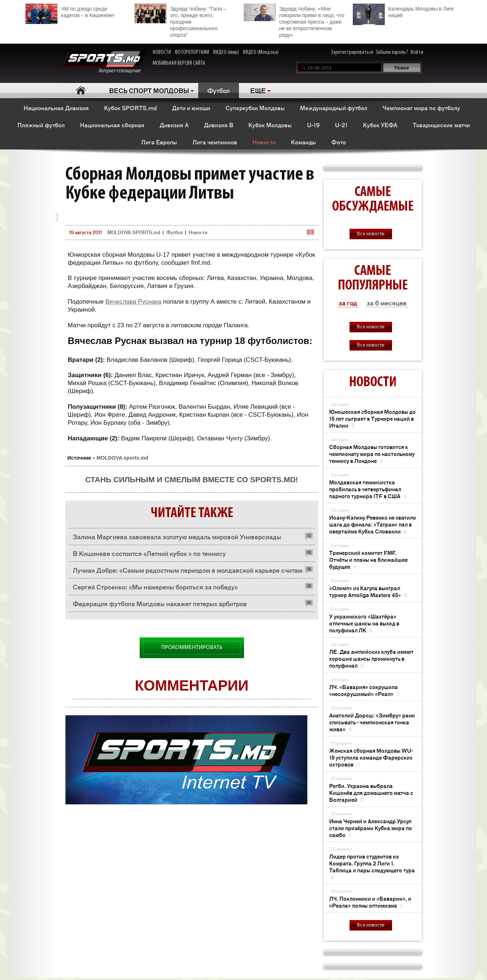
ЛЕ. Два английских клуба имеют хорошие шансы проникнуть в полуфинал (371, 658)
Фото (339, 142)
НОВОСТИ (162, 52)
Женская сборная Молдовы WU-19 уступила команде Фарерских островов (371, 757)
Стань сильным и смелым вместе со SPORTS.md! (191, 479)
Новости (264, 142)
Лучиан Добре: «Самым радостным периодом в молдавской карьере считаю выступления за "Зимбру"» (188, 572)
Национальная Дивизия (56, 108)
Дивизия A (174, 125)
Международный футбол (334, 108)
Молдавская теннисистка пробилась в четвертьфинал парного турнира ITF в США (368, 489)
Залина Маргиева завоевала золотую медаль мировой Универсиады (177, 536)
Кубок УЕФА (380, 125)
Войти (417, 52)
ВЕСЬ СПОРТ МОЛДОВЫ (149, 90)
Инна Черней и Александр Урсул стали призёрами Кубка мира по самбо (371, 828)
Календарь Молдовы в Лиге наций (403, 11)
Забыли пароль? (392, 52)
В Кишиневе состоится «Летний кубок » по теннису (149, 553)
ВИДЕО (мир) (226, 52)
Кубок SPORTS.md (130, 108)
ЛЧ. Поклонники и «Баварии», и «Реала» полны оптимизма (370, 902)
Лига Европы (159, 142)
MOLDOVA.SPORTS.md (134, 232)
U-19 (313, 125)
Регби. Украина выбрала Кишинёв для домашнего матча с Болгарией (371, 793)
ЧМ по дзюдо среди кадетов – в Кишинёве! (70, 11)
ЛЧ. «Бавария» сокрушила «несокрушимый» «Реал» (364, 690)
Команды (304, 142)
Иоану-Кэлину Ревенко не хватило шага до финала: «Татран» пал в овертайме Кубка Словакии (373, 524)
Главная (81, 90)
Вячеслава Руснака (133, 302)
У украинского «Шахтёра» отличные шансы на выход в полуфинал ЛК (364, 623)
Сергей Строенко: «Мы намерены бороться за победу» (155, 587)
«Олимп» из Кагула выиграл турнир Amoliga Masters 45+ (368, 591)
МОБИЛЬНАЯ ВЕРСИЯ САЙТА (179, 63)
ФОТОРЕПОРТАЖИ (192, 52)
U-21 (341, 125)
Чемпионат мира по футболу (421, 108)
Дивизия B (219, 125)
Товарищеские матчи (441, 125)
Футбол (219, 90)
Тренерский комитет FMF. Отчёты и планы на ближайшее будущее (368, 559)
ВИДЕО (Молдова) (261, 52)
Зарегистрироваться (352, 52)
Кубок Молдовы (270, 125)
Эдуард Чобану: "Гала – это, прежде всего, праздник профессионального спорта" (180, 21)
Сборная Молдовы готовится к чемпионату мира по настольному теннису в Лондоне (372, 454)
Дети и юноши (191, 108)
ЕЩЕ (258, 90)
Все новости (371, 234)
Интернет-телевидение (104, 62)
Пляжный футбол (41, 125)
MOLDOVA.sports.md (123, 458)
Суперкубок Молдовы (255, 108)
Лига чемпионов (215, 142)
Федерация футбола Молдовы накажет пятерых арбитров (160, 603)
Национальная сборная (112, 125)
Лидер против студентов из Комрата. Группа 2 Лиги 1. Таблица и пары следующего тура (372, 867)
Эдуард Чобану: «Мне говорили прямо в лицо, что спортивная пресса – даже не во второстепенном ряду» (294, 21)
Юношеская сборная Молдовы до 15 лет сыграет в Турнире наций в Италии (372, 418)
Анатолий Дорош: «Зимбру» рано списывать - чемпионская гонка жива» (372, 722)
